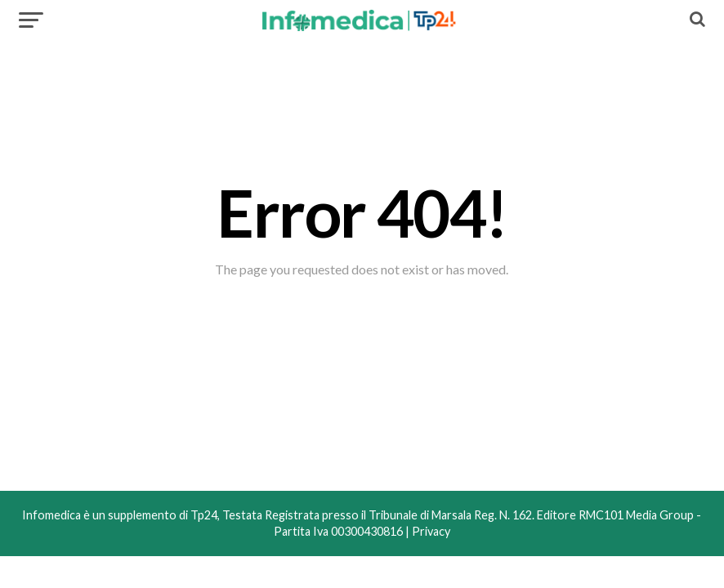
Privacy (431, 531)
